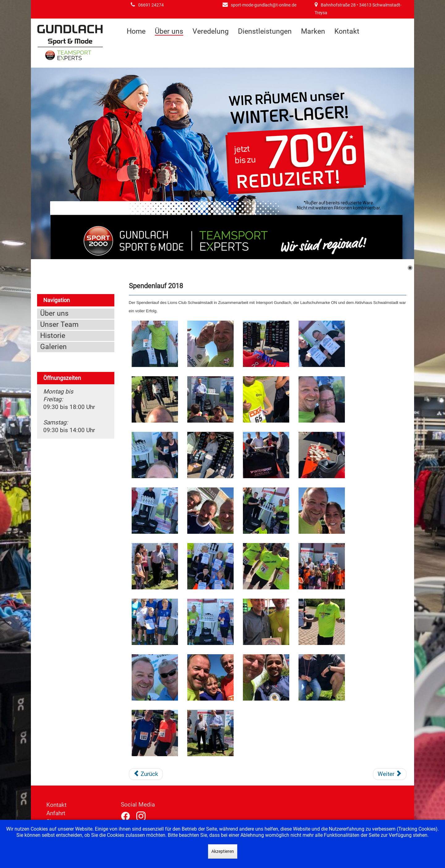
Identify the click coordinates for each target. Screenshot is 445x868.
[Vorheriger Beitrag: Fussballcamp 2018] (146, 774)
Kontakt (347, 31)
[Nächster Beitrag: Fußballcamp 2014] (390, 774)
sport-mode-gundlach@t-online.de (264, 5)
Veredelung (211, 31)
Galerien (53, 347)
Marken (313, 31)
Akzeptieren (223, 851)
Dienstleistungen (265, 31)
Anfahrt (56, 813)
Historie (53, 336)
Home (136, 31)
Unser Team (59, 324)
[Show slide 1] (410, 268)
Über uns (169, 32)
